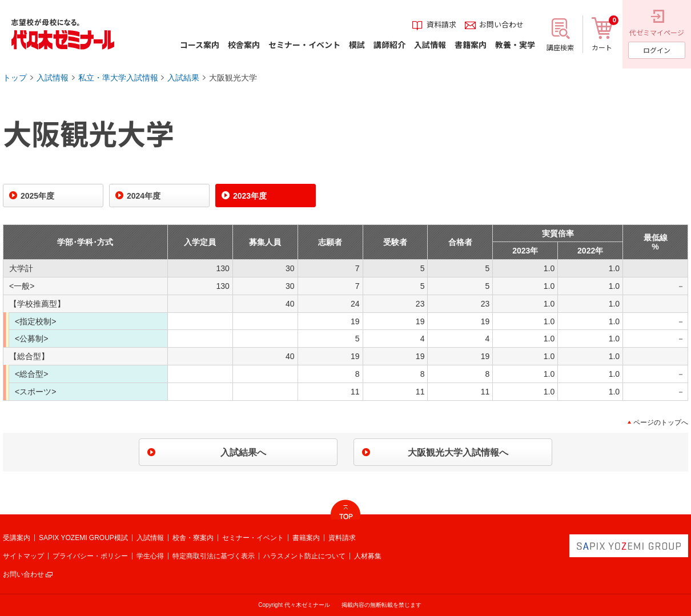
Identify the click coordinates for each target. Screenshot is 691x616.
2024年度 (144, 196)
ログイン (657, 50)
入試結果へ (243, 452)
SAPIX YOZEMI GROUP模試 (83, 538)
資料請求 (342, 538)
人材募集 (368, 556)
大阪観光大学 (233, 78)
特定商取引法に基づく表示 (214, 556)
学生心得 (150, 556)
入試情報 (53, 78)
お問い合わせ (23, 574)
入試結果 (183, 78)
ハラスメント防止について (304, 556)
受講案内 (17, 538)
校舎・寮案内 (193, 538)
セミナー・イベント (253, 538)
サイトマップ (23, 556)
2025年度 (37, 196)
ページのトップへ (661, 422)
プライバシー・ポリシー (90, 556)
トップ (15, 78)
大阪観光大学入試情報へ (458, 452)
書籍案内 (306, 538)
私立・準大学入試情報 (118, 78)
